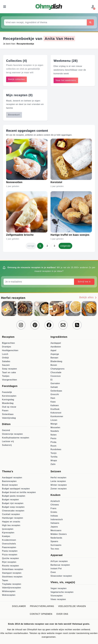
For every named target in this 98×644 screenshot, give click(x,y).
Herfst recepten (58, 478)
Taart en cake (9, 372)
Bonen (54, 365)
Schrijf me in (84, 282)
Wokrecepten (9, 595)
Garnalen (55, 383)
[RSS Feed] (77, 325)
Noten (54, 435)
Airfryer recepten (59, 561)
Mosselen (55, 427)
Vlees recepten (58, 599)
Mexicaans (56, 530)
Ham (53, 398)
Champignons (58, 369)
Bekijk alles (88, 297)
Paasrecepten (9, 547)
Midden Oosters (59, 534)
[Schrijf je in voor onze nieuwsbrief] (63, 325)
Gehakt (54, 387)
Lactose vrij (8, 441)
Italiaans (55, 523)
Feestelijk (7, 392)
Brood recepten (10, 485)
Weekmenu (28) (66, 61)
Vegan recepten (59, 588)
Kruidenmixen (9, 540)
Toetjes (6, 376)
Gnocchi (55, 394)
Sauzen (6, 365)
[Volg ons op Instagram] (21, 325)
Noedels (55, 431)
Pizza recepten (10, 555)
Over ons (62, 614)
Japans (54, 527)
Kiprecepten (8, 533)
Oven (53, 572)
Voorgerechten (10, 380)
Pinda (53, 442)
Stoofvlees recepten (12, 577)
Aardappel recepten (12, 478)
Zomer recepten (59, 489)
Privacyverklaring (42, 606)
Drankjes (7, 347)
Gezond (6, 430)
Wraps (54, 460)
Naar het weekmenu (66, 80)
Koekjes (6, 536)
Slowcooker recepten (61, 576)
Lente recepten (58, 481)
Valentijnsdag (9, 418)
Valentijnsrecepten (11, 588)
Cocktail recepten (11, 514)
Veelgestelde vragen (72, 606)
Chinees (55, 505)
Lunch (5, 354)
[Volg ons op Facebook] (49, 325)
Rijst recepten (9, 562)
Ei (52, 380)
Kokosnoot (56, 413)
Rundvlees (56, 449)
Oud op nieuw (9, 407)
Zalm (53, 464)
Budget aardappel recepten (16, 489)
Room (54, 446)
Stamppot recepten (12, 573)
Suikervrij (7, 445)
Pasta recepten (10, 551)
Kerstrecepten (9, 396)
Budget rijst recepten (13, 503)
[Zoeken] (90, 22)
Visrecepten (57, 596)
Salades (6, 361)
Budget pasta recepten (14, 496)
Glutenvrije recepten (12, 434)
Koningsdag (8, 400)
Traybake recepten (12, 584)
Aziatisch (55, 501)
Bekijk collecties (16, 79)
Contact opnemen (41, 614)
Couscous (56, 376)
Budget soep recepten (13, 507)
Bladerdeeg (56, 361)
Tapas (5, 580)
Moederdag (8, 403)
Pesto (53, 438)
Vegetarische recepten (62, 592)
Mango (54, 424)
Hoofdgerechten (10, 350)
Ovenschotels (9, 544)
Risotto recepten (11, 566)
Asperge (55, 354)
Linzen (54, 420)
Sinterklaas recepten (13, 569)
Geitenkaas (56, 391)
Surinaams (56, 545)
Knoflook (55, 409)
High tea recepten (11, 525)
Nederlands (56, 538)
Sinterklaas (8, 414)
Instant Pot (56, 569)
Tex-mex (55, 549)
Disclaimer (19, 606)
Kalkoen (55, 405)
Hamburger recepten (13, 518)
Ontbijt (5, 358)
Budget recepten (10, 500)
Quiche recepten (10, 558)
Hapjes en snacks (11, 522)
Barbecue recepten (60, 565)
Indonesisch (57, 519)
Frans (53, 508)
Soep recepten (10, 369)
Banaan (54, 358)
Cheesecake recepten (13, 511)
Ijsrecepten (8, 529)
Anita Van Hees (59, 39)
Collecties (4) (17, 61)
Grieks (54, 512)
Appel (53, 350)
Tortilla (54, 457)
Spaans (54, 541)
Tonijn (54, 453)
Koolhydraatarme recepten (16, 438)
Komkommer (57, 416)
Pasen (5, 411)
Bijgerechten (8, 343)
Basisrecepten (9, 481)
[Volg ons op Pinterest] (35, 325)
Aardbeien (56, 347)
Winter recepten (59, 485)
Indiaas (54, 516)
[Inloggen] (93, 7)
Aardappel (56, 343)
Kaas (53, 402)
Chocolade (56, 372)
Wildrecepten (9, 591)
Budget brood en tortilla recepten (19, 492)
